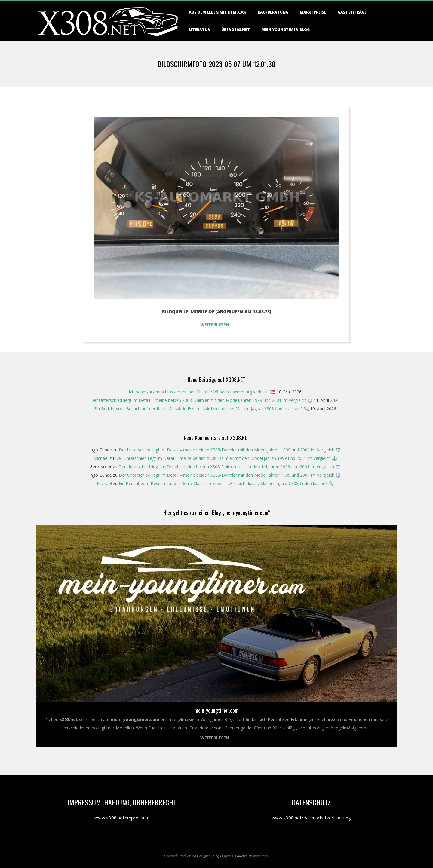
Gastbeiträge (352, 12)
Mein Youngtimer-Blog (286, 30)
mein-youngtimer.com (216, 710)
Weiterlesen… (216, 324)
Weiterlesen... (216, 738)
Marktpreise (313, 12)
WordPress (261, 856)
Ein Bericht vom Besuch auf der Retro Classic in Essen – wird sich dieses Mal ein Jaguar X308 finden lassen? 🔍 (201, 409)
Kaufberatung (273, 12)
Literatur (199, 30)
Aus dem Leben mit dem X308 (218, 12)
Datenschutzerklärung (180, 856)
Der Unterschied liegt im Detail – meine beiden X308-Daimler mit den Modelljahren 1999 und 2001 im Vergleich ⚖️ (201, 400)
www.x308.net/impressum (122, 818)
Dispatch (227, 856)
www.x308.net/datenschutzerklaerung (311, 818)
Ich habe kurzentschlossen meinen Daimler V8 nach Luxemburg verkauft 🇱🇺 (202, 392)
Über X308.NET (236, 30)
